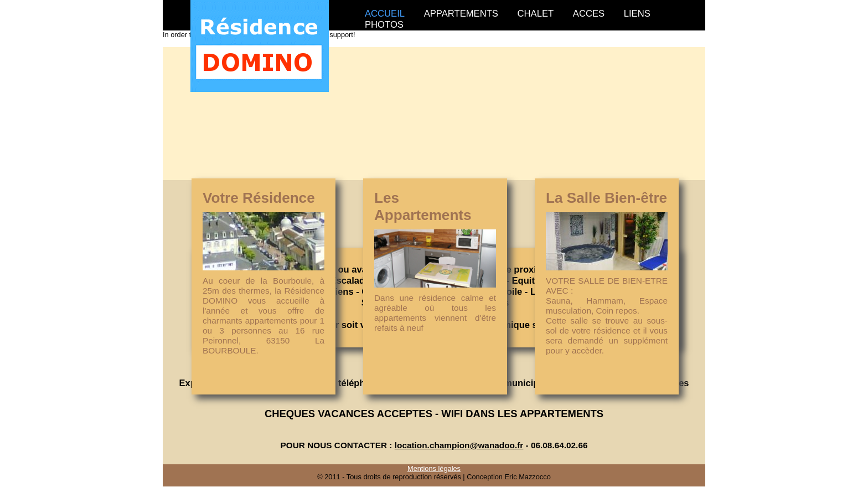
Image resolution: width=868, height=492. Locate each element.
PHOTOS (384, 25)
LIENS (637, 14)
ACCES (589, 14)
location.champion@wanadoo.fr (459, 445)
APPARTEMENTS (461, 14)
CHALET (536, 14)
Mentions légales (434, 468)
